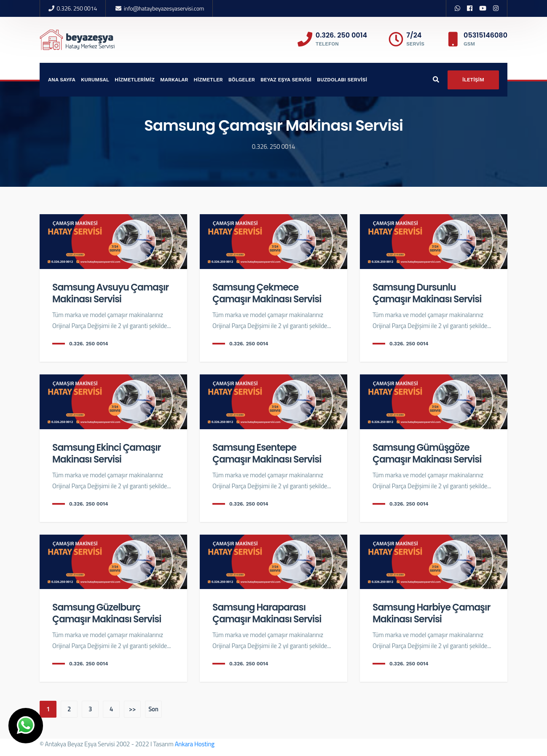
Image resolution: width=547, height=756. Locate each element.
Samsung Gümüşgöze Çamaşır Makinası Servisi (427, 453)
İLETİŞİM (473, 80)
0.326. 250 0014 (77, 8)
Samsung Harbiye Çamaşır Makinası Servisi (431, 613)
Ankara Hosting (195, 744)
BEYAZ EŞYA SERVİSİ (286, 80)
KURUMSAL (95, 80)
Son (153, 709)
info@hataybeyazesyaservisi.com (164, 8)
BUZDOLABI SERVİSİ (342, 80)
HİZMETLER (208, 80)
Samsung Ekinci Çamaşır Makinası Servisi (106, 453)
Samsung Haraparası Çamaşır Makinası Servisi (267, 613)
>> (132, 709)
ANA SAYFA (62, 80)
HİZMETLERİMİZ (135, 80)
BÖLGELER (242, 80)
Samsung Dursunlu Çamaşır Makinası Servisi (427, 293)
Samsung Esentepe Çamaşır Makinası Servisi (267, 453)
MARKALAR (174, 80)
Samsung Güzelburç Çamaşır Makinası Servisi (107, 613)
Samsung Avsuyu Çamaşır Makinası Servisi (110, 293)
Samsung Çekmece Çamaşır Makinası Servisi (267, 293)
